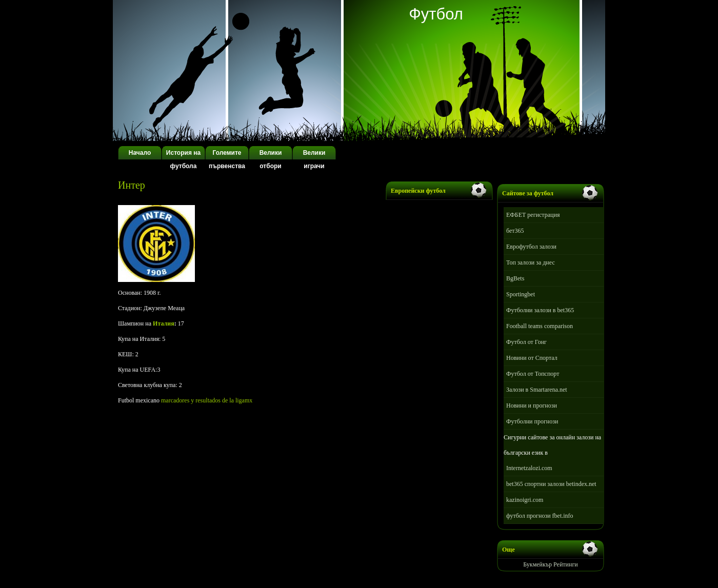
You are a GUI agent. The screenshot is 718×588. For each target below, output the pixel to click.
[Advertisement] (238, 195)
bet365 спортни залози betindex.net (551, 484)
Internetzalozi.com (529, 468)
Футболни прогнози (532, 421)
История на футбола (183, 159)
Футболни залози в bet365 (540, 310)
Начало (140, 153)
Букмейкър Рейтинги (551, 564)
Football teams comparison (540, 326)
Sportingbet (521, 294)
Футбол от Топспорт (533, 374)
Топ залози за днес (531, 262)
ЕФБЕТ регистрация (533, 215)
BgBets (515, 278)
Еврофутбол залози (531, 247)
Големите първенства (227, 159)
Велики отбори (271, 159)
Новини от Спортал (532, 358)
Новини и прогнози (532, 405)
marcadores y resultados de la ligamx (207, 400)
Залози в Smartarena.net (537, 390)
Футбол (436, 14)
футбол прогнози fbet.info (540, 516)
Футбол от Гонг (526, 342)
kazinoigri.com (525, 500)
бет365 (515, 231)
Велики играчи (314, 159)
